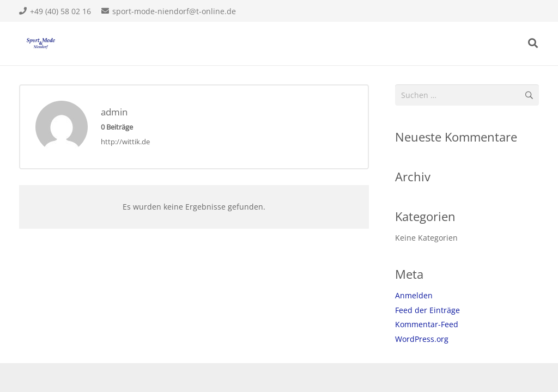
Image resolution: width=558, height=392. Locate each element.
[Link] (41, 44)
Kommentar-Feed (427, 324)
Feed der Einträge (427, 310)
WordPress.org (422, 339)
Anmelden (414, 295)
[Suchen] (533, 43)
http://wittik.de (125, 142)
